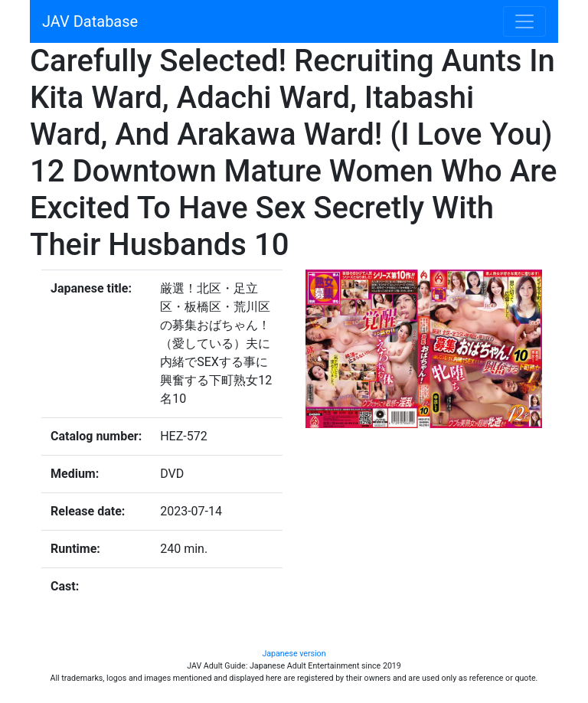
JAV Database (90, 21)
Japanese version (294, 654)
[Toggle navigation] (524, 21)
